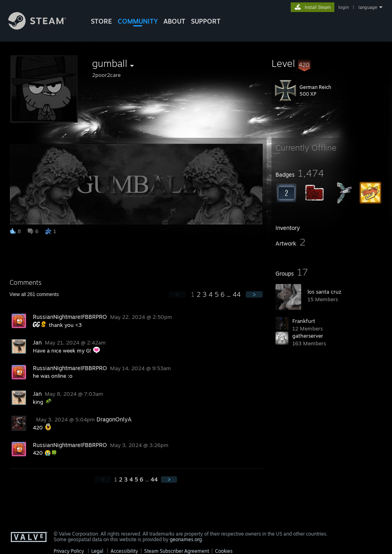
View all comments (34, 294)
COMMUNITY (138, 21)
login (344, 7)
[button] (329, 63)
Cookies (224, 551)
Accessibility (124, 551)
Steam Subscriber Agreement (177, 551)
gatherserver (308, 336)
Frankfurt (304, 321)
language (368, 7)
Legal (97, 551)
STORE (102, 21)
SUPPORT (206, 21)
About (174, 21)
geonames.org (186, 539)
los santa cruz (324, 292)
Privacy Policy (69, 551)
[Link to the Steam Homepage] (43, 27)
